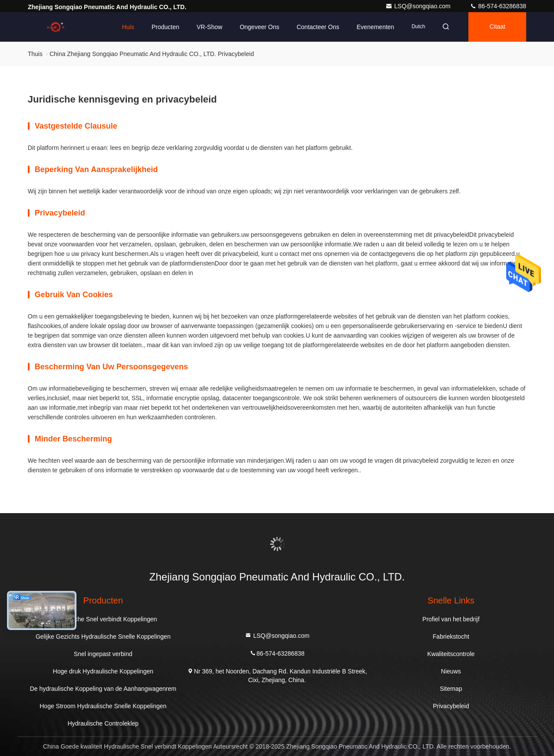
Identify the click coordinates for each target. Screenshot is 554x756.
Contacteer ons (318, 27)
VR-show (209, 27)
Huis (128, 27)
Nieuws (451, 671)
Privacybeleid (451, 706)
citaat (497, 27)
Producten (166, 27)
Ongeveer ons (260, 27)
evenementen (375, 27)
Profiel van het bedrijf (451, 619)
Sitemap (451, 689)
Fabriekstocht (451, 637)
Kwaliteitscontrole (451, 654)
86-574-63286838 (498, 6)
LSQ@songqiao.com (419, 6)
